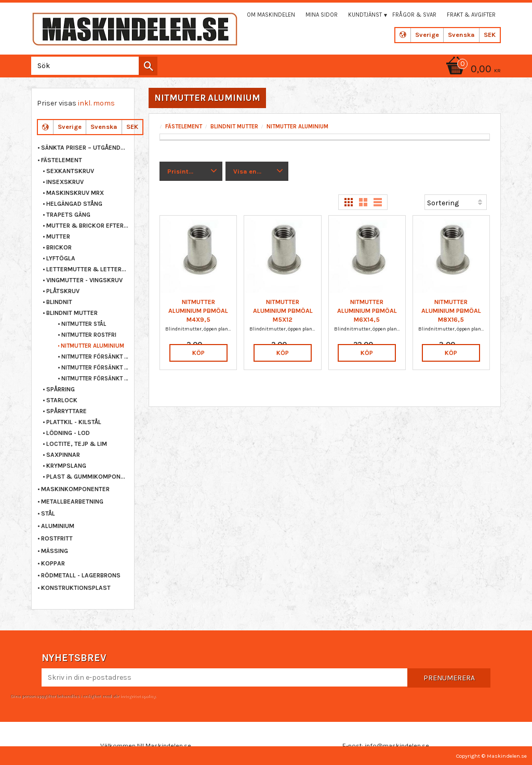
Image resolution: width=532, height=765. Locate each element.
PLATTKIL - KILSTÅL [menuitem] (74, 422)
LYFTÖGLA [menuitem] (61, 258)
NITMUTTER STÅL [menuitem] (84, 324)
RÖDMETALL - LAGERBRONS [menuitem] (81, 575)
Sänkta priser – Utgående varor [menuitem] (85, 148)
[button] (191, 172)
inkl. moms (96, 103)
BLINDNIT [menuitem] (59, 302)
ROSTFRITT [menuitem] (57, 538)
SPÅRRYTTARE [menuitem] (66, 411)
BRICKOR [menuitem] (59, 247)
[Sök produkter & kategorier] (92, 66)
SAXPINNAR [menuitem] (63, 455)
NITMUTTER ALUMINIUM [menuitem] (92, 346)
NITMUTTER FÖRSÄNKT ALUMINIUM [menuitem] (95, 379)
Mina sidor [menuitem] (322, 15)
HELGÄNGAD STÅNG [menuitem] (74, 204)
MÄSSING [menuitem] (55, 551)
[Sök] (148, 66)
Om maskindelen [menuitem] (271, 15)
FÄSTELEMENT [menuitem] (62, 160)
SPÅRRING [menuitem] (61, 389)
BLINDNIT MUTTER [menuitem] (72, 313)
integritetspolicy (138, 696)
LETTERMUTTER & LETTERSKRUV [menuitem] (88, 269)
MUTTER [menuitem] (58, 236)
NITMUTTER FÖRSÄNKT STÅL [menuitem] (95, 357)
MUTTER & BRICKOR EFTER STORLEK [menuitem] (88, 226)
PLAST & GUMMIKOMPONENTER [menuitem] (88, 477)
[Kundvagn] (472, 70)
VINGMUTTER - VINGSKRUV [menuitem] (84, 280)
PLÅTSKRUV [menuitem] (63, 291)
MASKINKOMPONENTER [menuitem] (75, 489)
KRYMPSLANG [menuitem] (66, 466)
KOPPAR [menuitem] (53, 563)
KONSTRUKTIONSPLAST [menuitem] (76, 588)
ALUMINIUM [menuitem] (58, 526)
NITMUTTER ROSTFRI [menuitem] (89, 335)
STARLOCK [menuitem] (62, 400)
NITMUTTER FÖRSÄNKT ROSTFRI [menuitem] (95, 368)
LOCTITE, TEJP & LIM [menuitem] (77, 444)
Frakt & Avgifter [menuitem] (471, 15)
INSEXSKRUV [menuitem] (65, 182)
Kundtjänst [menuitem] (365, 15)
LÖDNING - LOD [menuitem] (68, 433)
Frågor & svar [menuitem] (414, 15)
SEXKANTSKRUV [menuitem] (70, 171)
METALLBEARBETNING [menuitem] (72, 502)
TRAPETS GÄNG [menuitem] (68, 215)
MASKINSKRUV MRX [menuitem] (75, 193)
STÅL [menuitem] (48, 513)
